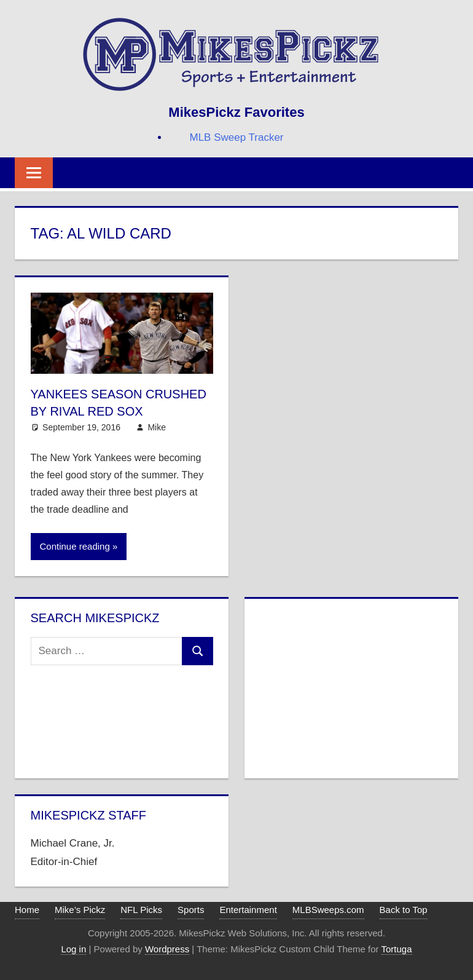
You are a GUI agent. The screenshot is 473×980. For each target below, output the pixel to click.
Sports (191, 910)
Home (27, 910)
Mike (157, 427)
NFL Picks (141, 910)
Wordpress (167, 949)
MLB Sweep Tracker (236, 137)
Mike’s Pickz (80, 910)
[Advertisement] (351, 686)
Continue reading (75, 546)
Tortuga (397, 949)
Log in (73, 949)
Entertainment (248, 910)
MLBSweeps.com (328, 910)
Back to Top (404, 910)
